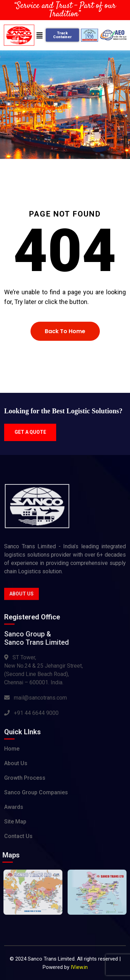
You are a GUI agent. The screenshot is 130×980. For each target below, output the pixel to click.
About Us (21, 595)
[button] (40, 35)
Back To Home (65, 331)
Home (12, 750)
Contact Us (18, 838)
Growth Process (25, 779)
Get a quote (30, 432)
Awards (14, 808)
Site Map (15, 823)
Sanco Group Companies (36, 794)
